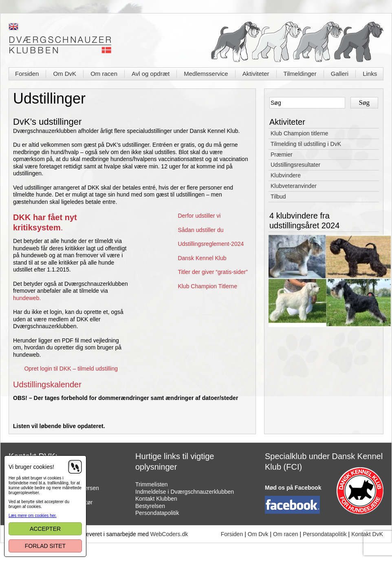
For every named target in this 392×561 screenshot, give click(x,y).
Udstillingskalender (47, 384)
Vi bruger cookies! (31, 467)
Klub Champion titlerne (300, 133)
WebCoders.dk (169, 534)
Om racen (104, 74)
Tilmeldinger (300, 74)
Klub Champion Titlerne (207, 286)
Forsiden (27, 74)
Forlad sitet (45, 546)
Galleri (340, 74)
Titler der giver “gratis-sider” (213, 272)
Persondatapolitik (157, 513)
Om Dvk (258, 534)
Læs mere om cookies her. (33, 516)
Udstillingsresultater (295, 165)
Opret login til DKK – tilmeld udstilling (71, 369)
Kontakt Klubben (156, 499)
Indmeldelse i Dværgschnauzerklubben (185, 492)
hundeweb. (27, 298)
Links (370, 74)
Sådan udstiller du (200, 230)
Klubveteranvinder (294, 186)
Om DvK (65, 74)
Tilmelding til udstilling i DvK (306, 144)
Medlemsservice (206, 74)
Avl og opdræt (151, 74)
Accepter (45, 529)
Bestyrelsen (150, 506)
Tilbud (278, 197)
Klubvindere (286, 175)
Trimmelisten (152, 484)
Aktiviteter (256, 74)
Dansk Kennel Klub (202, 258)
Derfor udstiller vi (199, 216)
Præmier (282, 155)
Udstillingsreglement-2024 (211, 244)
